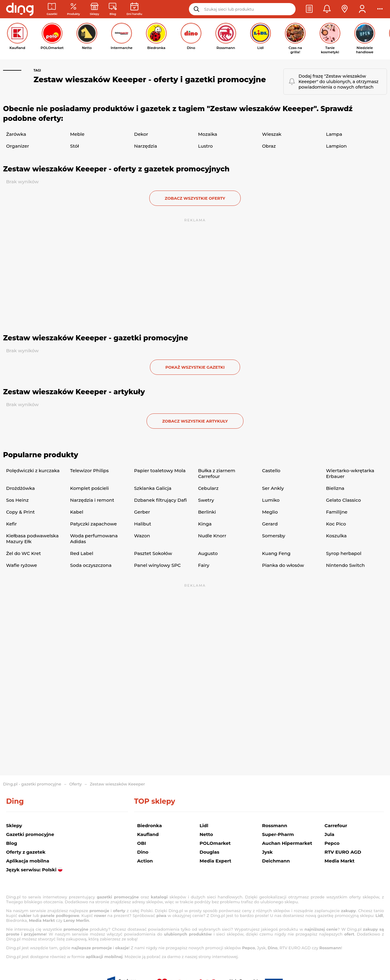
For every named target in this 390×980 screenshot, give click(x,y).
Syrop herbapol (344, 553)
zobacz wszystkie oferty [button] (195, 198)
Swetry (206, 500)
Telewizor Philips (89, 471)
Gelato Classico (343, 500)
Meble (77, 134)
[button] (309, 9)
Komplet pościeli (89, 488)
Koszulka (336, 536)
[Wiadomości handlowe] (113, 9)
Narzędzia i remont (92, 500)
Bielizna (335, 488)
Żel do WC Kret (23, 553)
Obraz (269, 146)
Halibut (143, 524)
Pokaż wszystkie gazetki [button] (195, 367)
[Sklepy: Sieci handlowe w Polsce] (95, 9)
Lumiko (271, 500)
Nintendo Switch (345, 565)
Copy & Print (20, 512)
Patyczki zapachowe (93, 524)
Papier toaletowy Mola (160, 471)
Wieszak (272, 134)
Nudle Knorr (212, 536)
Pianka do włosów (283, 565)
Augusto (208, 553)
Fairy (204, 565)
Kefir (11, 524)
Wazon (142, 536)
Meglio (270, 512)
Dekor (141, 134)
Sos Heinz (17, 500)
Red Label (82, 553)
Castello (271, 471)
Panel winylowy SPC (157, 565)
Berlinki (207, 512)
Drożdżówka (20, 488)
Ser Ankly (273, 488)
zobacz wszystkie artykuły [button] (195, 421)
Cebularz (208, 488)
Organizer (18, 146)
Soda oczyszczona (91, 565)
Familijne (337, 512)
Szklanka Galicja (153, 488)
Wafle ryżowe (22, 565)
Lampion (336, 146)
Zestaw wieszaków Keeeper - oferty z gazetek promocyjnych (116, 169)
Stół (74, 146)
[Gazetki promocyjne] (52, 9)
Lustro (205, 146)
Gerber (142, 512)
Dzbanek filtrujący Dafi (160, 500)
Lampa (334, 134)
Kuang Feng (276, 553)
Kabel (77, 512)
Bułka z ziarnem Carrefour (217, 473)
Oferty (75, 784)
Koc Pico (336, 524)
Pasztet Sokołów (153, 553)
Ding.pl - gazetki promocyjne (32, 784)
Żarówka (16, 134)
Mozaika (208, 134)
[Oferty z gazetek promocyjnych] (74, 9)
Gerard (270, 524)
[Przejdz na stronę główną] (20, 9)
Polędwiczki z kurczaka (33, 471)
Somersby (274, 536)
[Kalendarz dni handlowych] (134, 9)
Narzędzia (145, 146)
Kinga (205, 524)
